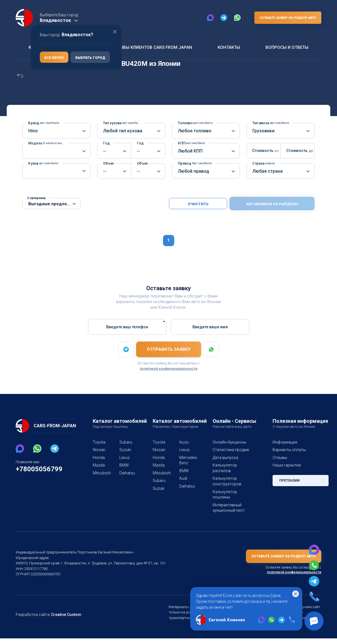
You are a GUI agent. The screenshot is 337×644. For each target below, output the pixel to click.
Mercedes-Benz (186, 460)
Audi (183, 478)
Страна (263, 163)
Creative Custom (64, 620)
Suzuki (125, 450)
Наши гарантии (286, 465)
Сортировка (36, 198)
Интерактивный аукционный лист (228, 508)
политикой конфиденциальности (168, 369)
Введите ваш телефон (127, 327)
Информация (285, 442)
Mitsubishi (99, 473)
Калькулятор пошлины (224, 495)
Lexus (125, 458)
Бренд (43, 123)
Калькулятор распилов (224, 468)
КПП (191, 143)
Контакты (228, 47)
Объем (108, 163)
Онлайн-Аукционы (229, 442)
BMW (124, 465)
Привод (194, 163)
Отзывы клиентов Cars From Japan (151, 47)
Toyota (98, 442)
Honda (98, 458)
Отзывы (280, 458)
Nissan (99, 450)
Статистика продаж (230, 450)
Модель (49, 143)
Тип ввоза (270, 123)
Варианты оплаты (289, 450)
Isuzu (184, 442)
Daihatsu (126, 473)
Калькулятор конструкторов (226, 481)
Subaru (126, 442)
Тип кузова (121, 123)
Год (108, 143)
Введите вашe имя (210, 327)
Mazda (99, 465)
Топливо (194, 123)
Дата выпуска (225, 458)
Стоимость (262, 151)
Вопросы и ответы (287, 47)
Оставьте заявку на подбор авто (287, 18)
